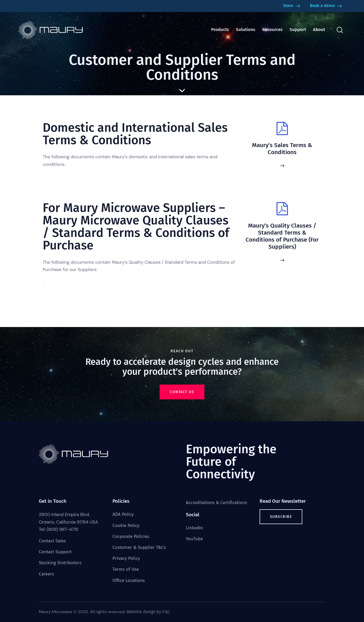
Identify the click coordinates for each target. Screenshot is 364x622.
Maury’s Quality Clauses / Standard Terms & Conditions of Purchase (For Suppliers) (282, 236)
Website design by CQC (148, 612)
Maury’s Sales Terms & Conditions (282, 149)
